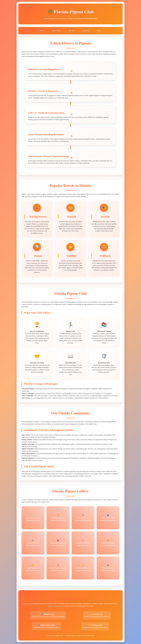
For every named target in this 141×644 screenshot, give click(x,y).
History (42, 31)
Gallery (99, 31)
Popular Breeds (56, 31)
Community (86, 31)
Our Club (71, 31)
